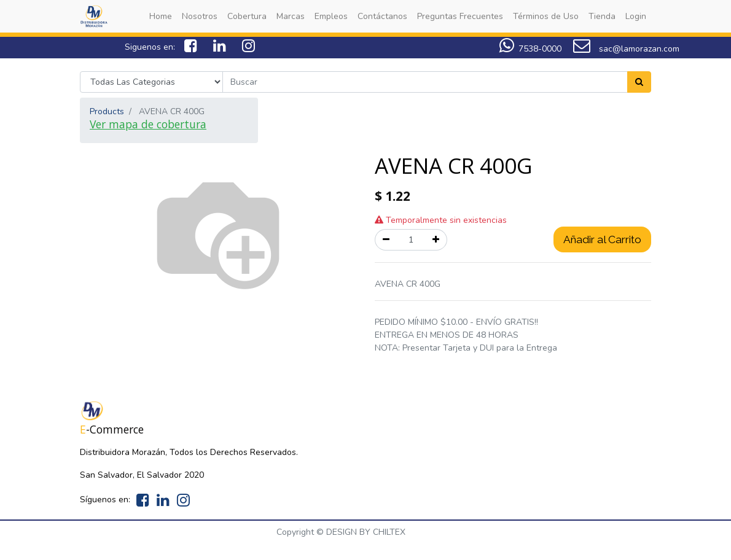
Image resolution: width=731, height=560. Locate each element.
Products (107, 111)
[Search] (639, 82)
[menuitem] (161, 16)
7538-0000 (540, 49)
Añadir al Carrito (602, 239)
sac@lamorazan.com (626, 49)
